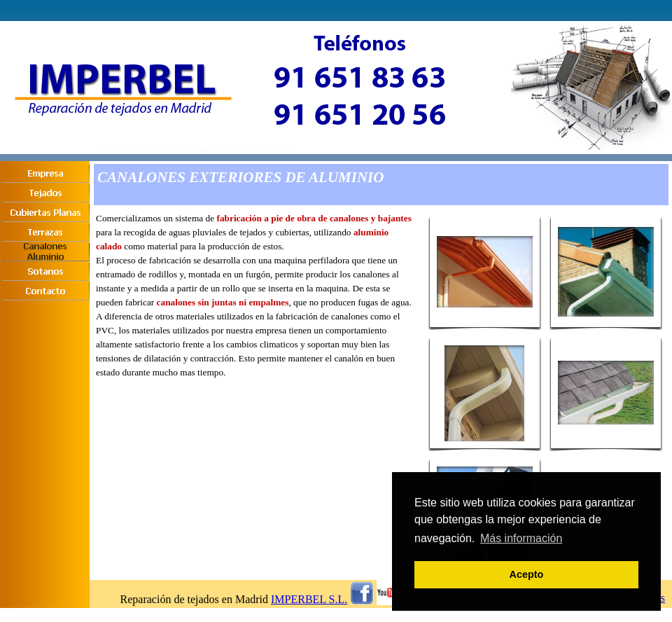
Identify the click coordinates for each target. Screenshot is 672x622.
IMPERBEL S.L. (309, 599)
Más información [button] (521, 538)
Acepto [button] (527, 574)
